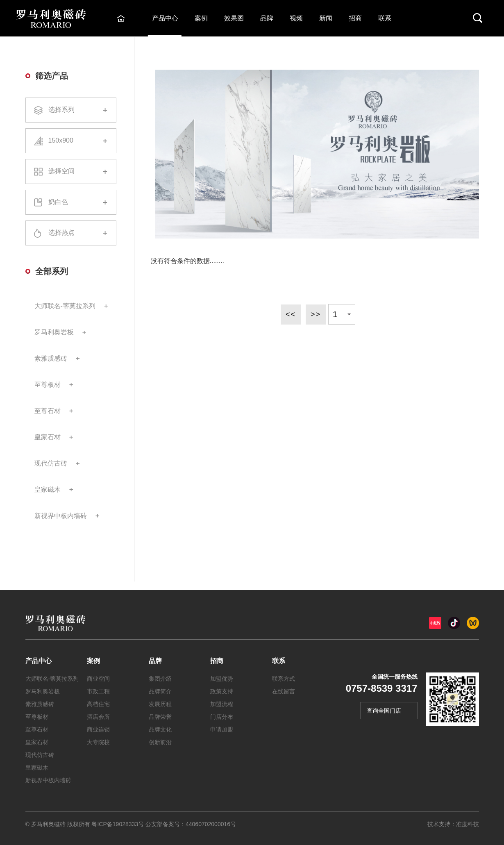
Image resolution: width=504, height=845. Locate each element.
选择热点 (71, 233)
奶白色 (71, 202)
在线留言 (284, 691)
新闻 (326, 18)
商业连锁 (98, 729)
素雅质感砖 (51, 358)
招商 (356, 18)
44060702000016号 (211, 824)
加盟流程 (222, 704)
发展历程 (160, 704)
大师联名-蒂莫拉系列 (65, 306)
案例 (202, 18)
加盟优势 (222, 679)
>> (316, 314)
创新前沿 (160, 742)
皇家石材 (48, 437)
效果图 (234, 18)
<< (290, 314)
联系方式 (284, 679)
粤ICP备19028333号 (118, 824)
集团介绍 (160, 679)
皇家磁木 (48, 490)
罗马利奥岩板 (54, 332)
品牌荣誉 (160, 717)
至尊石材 (48, 411)
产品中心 (166, 18)
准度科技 (468, 824)
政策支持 (222, 691)
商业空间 (98, 679)
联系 (385, 18)
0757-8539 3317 (382, 688)
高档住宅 (98, 704)
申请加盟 (222, 729)
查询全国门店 (384, 711)
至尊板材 (48, 385)
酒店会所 (98, 717)
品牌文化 (160, 729)
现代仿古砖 (51, 463)
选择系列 (71, 110)
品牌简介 (160, 691)
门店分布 (222, 717)
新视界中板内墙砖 (61, 516)
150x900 (71, 141)
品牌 (267, 18)
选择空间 (71, 171)
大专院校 (98, 742)
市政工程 (98, 691)
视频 (297, 18)
